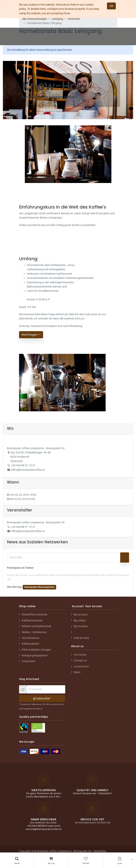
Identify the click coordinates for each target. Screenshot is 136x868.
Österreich (74, 19)
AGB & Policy (81, 638)
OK (111, 6)
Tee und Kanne (30, 638)
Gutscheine (28, 661)
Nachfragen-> (31, 335)
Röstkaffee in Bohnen (35, 614)
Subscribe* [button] (42, 698)
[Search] (17, 860)
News (77, 672)
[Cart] (51, 860)
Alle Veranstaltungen (35, 19)
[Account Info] (120, 860)
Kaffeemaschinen (32, 620)
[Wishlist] (86, 860)
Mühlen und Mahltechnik (36, 626)
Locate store (81, 666)
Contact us (80, 660)
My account (81, 614)
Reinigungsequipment (35, 655)
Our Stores (80, 655)
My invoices (81, 626)
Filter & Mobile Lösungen (36, 650)
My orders (80, 620)
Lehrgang (57, 19)
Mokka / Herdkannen (34, 632)
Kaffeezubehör (31, 644)
